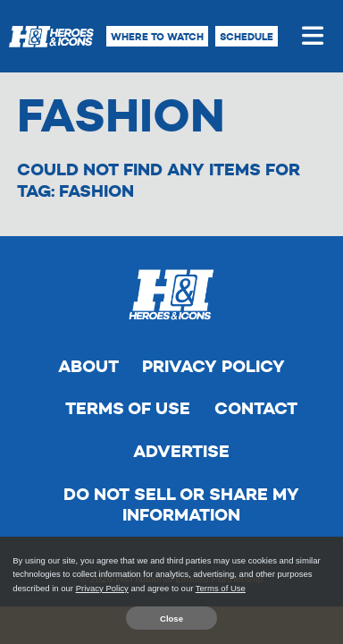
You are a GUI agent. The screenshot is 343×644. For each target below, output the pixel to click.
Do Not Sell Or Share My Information (181, 505)
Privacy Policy (213, 366)
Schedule (247, 37)
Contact (256, 408)
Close (171, 619)
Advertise (181, 451)
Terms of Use (128, 408)
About (88, 366)
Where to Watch (157, 37)
